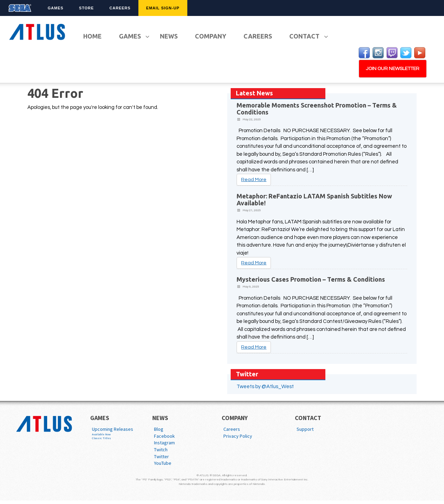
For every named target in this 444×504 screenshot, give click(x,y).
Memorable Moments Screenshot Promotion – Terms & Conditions (317, 109)
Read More (254, 180)
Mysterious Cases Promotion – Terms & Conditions (311, 279)
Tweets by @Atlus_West (265, 387)
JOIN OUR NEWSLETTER (393, 69)
